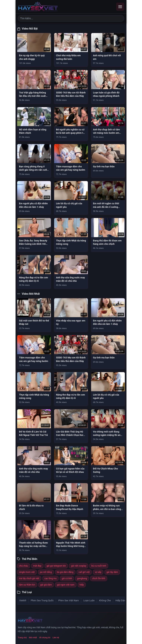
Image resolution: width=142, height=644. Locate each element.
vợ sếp (98, 572)
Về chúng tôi (45, 638)
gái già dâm (46, 585)
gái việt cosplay (79, 566)
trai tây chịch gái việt (29, 578)
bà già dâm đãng (65, 572)
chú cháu (24, 566)
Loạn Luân (89, 600)
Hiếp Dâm (121, 600)
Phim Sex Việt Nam (69, 600)
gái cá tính (67, 578)
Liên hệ (56, 638)
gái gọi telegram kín (56, 566)
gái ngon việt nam (66, 585)
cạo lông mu (50, 578)
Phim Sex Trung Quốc (42, 600)
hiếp (82, 585)
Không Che (105, 600)
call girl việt (84, 572)
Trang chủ (22, 638)
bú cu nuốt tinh (99, 566)
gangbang (82, 578)
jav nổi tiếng (46, 572)
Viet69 (23, 600)
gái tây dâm (112, 572)
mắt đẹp (37, 566)
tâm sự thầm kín (27, 585)
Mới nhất (33, 638)
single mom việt (27, 572)
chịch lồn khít (99, 578)
